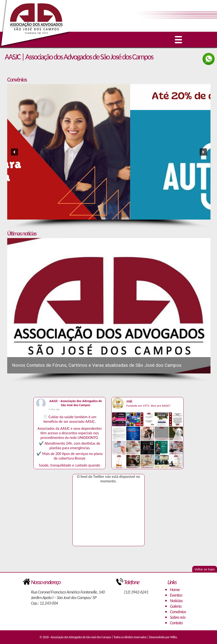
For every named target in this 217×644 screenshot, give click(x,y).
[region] (109, 156)
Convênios (178, 612)
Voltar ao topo (205, 569)
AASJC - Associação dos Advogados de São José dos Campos (76, 403)
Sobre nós (178, 617)
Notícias (176, 601)
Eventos (176, 595)
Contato (176, 623)
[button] (109, 152)
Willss (173, 637)
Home (175, 590)
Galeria (176, 606)
